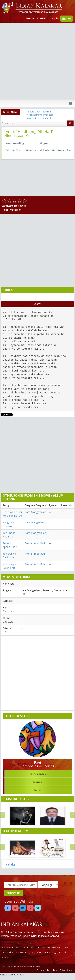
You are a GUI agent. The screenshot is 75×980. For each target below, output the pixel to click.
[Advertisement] (37, 61)
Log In (55, 18)
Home (30, 18)
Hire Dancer (22, 948)
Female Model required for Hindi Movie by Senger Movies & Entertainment (40, 115)
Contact (42, 18)
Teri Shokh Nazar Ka (9, 535)
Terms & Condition (62, 970)
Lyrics (38, 953)
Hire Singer (7, 948)
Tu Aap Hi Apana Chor (10, 545)
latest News (10, 112)
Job (31, 953)
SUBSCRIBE (14, 893)
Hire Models (55, 948)
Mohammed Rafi (35, 543)
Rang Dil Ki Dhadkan (9, 524)
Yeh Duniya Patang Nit (9, 566)
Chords (63, 953)
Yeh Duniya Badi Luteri (9, 555)
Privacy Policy (44, 970)
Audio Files (7, 953)
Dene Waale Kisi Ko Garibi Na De (12, 514)
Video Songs (50, 953)
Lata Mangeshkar (35, 512)
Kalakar (11, 864)
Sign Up (67, 19)
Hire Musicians (38, 948)
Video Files (21, 953)
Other (66, 948)
